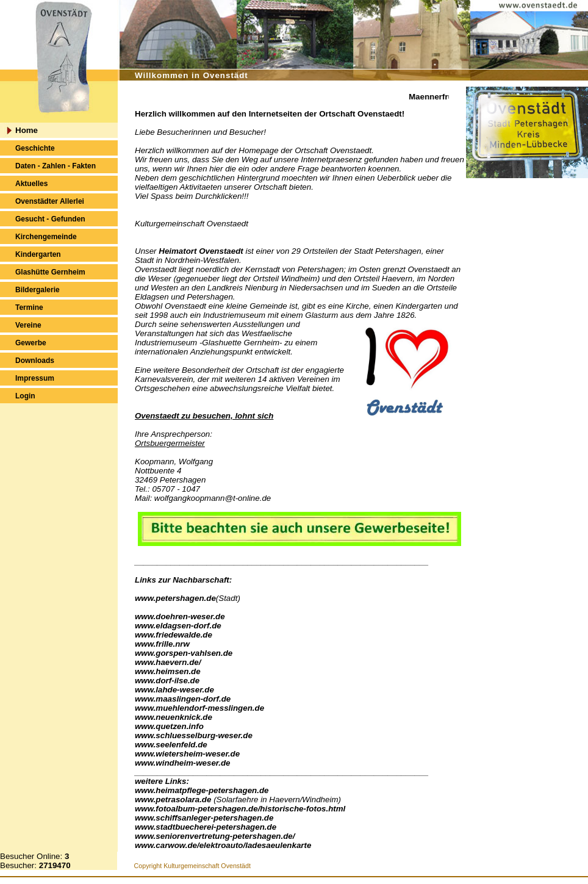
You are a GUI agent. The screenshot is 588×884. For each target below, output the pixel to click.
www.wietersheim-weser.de (187, 754)
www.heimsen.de (168, 671)
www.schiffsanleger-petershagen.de (204, 818)
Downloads (35, 361)
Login (25, 396)
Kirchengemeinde (46, 237)
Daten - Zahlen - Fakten (56, 166)
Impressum (35, 378)
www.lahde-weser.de (174, 690)
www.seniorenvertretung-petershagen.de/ (215, 836)
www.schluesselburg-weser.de (194, 735)
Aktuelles (31, 184)
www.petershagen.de (175, 598)
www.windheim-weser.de (183, 763)
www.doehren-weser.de (180, 616)
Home (27, 130)
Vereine (28, 325)
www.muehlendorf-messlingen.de (199, 708)
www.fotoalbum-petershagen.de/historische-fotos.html (240, 809)
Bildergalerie (38, 290)
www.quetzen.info (169, 726)
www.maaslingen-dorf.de (183, 699)
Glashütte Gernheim (50, 272)
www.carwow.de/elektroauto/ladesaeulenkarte (223, 845)
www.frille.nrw (162, 644)
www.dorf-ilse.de (167, 681)
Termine (29, 307)
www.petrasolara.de (173, 800)
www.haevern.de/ (168, 662)
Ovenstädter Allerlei (50, 201)
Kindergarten (38, 254)
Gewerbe (31, 343)
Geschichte (35, 148)
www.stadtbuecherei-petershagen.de (206, 827)
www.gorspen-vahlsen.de (184, 653)
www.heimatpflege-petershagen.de (202, 790)
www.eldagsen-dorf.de (178, 626)
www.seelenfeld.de (171, 745)
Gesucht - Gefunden (50, 219)
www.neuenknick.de (174, 717)
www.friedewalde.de (174, 635)
